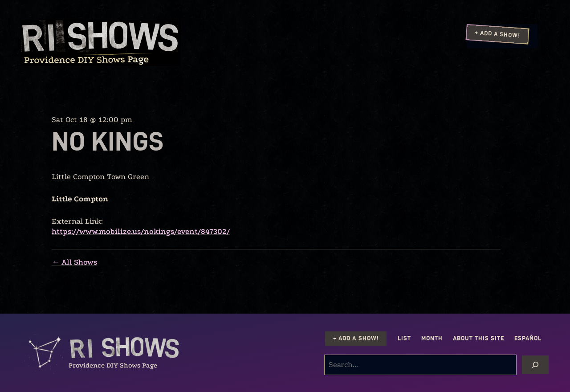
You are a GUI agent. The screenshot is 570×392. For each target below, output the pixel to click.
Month (432, 338)
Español (528, 338)
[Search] (535, 365)
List (404, 338)
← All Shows (74, 262)
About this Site (478, 338)
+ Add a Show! (497, 34)
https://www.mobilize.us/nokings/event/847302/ (141, 231)
